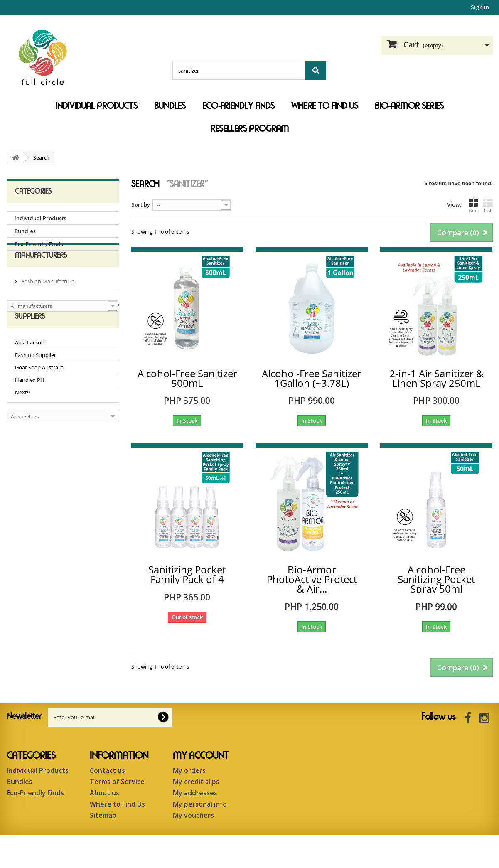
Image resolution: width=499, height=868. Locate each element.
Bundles (170, 106)
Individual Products (97, 106)
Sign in (480, 7)
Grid (473, 206)
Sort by (141, 204)
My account (201, 756)
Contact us (107, 770)
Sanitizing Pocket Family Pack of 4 (187, 574)
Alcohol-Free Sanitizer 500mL (187, 378)
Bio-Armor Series (409, 106)
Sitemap (103, 815)
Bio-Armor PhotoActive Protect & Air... (312, 579)
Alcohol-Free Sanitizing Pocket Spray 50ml (436, 579)
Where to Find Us (325, 106)
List (488, 206)
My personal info (200, 804)
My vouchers (193, 815)
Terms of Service (117, 782)
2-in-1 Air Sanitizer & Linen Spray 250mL (436, 378)
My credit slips (196, 782)
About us (104, 793)
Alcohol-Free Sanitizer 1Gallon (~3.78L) (312, 378)
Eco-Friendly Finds (238, 106)
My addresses (195, 793)
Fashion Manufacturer (48, 298)
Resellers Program (250, 129)
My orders (189, 770)
